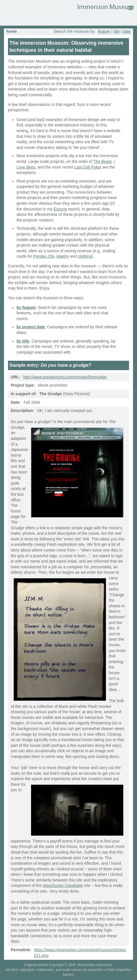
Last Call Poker (88, 167)
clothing (85, 256)
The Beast (103, 161)
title (117, 31)
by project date (31, 327)
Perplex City (44, 256)
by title (23, 341)
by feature (26, 307)
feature (104, 31)
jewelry (63, 256)
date (127, 31)
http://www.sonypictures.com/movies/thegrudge (65, 377)
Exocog (60, 209)
